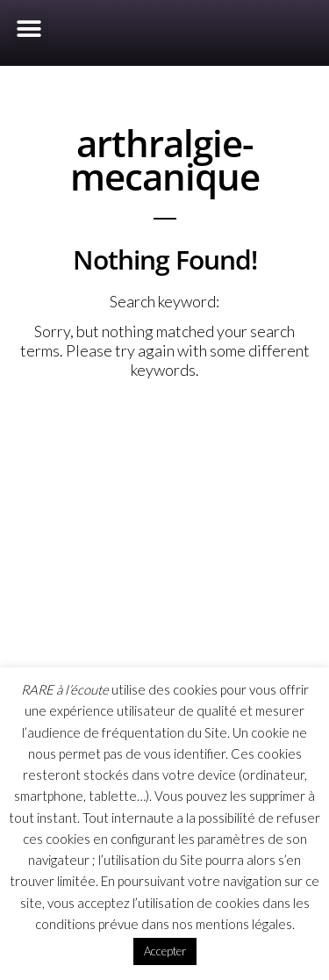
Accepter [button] (165, 951)
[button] (29, 29)
